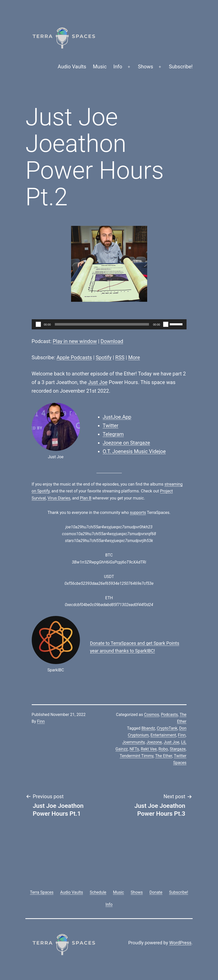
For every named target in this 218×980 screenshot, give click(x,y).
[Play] (38, 324)
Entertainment (163, 735)
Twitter (111, 426)
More (134, 357)
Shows (146, 67)
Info (118, 67)
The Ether (164, 756)
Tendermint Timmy (137, 756)
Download (112, 341)
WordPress (180, 943)
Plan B (86, 498)
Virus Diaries (59, 498)
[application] (109, 324)
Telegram (113, 434)
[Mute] (166, 324)
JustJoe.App (117, 417)
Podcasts (169, 715)
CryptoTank (167, 728)
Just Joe (98, 382)
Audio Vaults (72, 67)
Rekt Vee (149, 749)
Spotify (104, 357)
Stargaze (178, 749)
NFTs (134, 749)
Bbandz (148, 728)
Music (100, 67)
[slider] (102, 324)
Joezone (154, 742)
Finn (41, 721)
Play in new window (75, 341)
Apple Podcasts (74, 357)
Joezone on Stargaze (127, 443)
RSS (120, 357)
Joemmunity (133, 742)
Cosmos (152, 715)
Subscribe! (181, 67)
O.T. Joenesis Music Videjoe (134, 451)
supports (138, 513)
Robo (163, 749)
